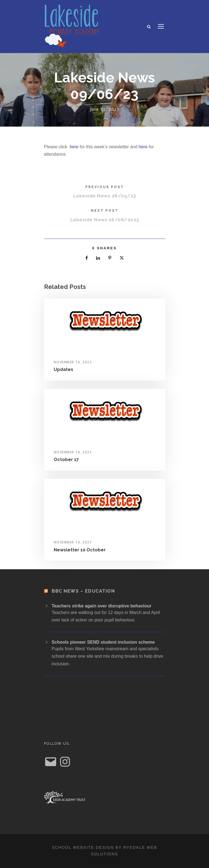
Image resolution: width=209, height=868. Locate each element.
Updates (63, 369)
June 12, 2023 (105, 109)
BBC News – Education (83, 591)
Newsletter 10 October (80, 550)
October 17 (66, 460)
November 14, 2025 (73, 362)
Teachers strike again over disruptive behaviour (102, 606)
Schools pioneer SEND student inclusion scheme (103, 642)
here (74, 147)
